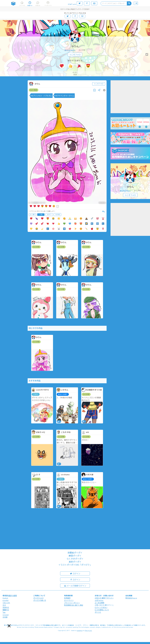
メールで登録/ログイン (75, 585)
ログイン (75, 573)
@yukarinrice (70, 50)
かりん (75, 46)
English (5, 598)
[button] (9, 626)
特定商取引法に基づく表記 (74, 605)
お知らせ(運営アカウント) (104, 598)
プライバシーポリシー (72, 603)
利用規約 (67, 598)
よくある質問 (99, 603)
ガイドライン (69, 600)
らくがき (34, 90)
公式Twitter (99, 600)
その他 (57, 215)
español (6, 600)
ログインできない (101, 607)
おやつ (49, 215)
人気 (41, 215)
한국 (4, 605)
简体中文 (6, 607)
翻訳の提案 (13, 596)
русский (6, 615)
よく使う (33, 215)
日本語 (5, 617)
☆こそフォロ (75, 55)
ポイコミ (98, 612)
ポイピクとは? (39, 598)
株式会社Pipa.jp (131, 598)
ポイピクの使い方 (40, 600)
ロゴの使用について (102, 610)
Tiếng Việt (6, 603)
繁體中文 (6, 610)
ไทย (4, 612)
